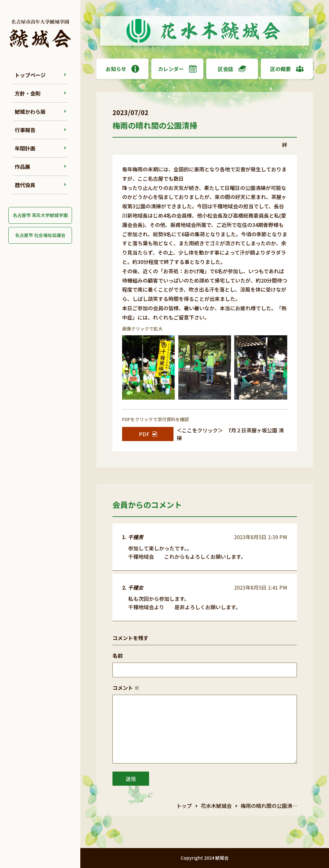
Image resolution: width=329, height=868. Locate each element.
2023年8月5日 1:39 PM (261, 537)
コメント (126, 688)
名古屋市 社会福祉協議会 (40, 235)
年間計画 (25, 148)
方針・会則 (28, 93)
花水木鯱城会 (216, 806)
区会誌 (232, 69)
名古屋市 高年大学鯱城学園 (40, 215)
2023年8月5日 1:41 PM (261, 587)
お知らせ (122, 69)
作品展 (22, 167)
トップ (184, 806)
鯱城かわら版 (30, 112)
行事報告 (25, 130)
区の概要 (287, 69)
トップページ (30, 75)
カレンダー (177, 69)
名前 (118, 656)
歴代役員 (25, 185)
